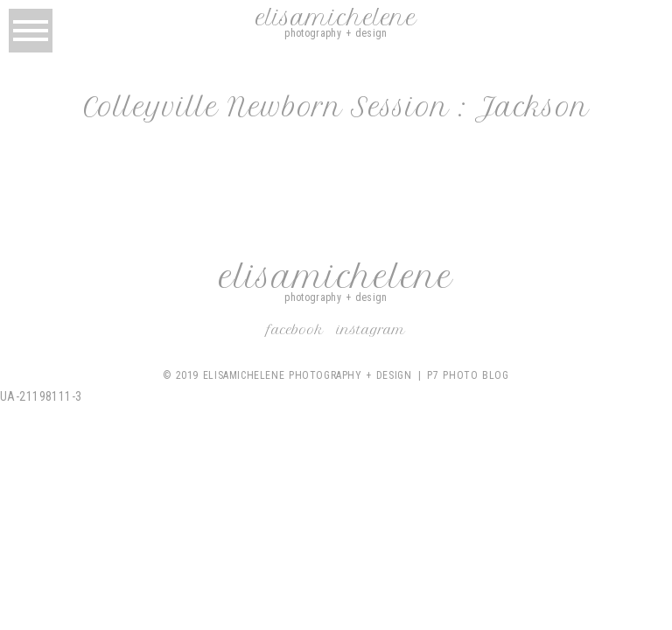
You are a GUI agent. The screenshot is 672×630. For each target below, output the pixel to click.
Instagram (371, 330)
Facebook (295, 330)
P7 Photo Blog (468, 375)
